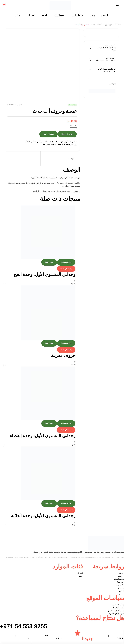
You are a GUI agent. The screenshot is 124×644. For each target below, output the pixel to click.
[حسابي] (15, 636)
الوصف (71, 158)
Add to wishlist (48, 134)
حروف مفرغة (63, 355)
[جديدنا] (77, 633)
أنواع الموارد (108, 25)
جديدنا (87, 639)
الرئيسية (120, 638)
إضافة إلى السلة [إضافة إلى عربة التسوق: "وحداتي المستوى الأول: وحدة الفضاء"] (66, 430)
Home (118, 25)
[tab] (60, 159)
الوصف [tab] (72, 170)
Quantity (74, 126)
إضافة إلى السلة (67, 134)
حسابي (28, 638)
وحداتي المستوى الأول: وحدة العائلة (43, 516)
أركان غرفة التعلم (61, 142)
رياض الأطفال (30, 142)
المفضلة (59, 638)
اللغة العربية (40, 142)
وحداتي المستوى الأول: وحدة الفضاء (43, 436)
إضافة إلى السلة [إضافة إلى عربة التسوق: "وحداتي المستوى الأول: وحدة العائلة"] (66, 510)
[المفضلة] (46, 636)
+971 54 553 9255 (23, 626)
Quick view (49, 262)
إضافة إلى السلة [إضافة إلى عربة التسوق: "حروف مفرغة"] (66, 350)
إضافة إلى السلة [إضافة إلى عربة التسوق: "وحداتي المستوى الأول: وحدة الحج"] (66, 269)
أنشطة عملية (97, 25)
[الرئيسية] (108, 636)
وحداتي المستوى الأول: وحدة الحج (44, 274)
